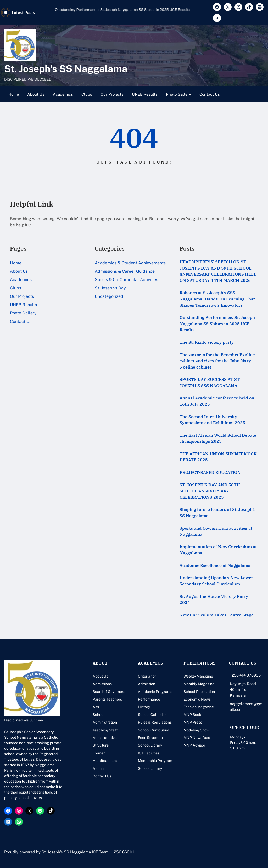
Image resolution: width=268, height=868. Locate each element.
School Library (150, 745)
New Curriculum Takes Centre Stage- (217, 615)
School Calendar (152, 715)
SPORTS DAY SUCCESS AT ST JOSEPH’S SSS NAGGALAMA (210, 382)
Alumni (99, 768)
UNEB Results (145, 94)
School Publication (199, 692)
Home (14, 94)
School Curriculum (153, 730)
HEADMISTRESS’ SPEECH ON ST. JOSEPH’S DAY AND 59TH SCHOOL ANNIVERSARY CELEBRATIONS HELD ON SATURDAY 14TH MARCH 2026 (218, 271)
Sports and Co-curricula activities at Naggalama (216, 531)
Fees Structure (150, 738)
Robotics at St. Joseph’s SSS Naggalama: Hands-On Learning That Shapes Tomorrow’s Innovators (124, 12)
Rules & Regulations (155, 722)
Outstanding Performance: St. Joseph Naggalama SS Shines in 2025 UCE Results (217, 324)
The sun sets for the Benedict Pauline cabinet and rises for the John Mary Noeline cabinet (217, 361)
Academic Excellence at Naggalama (215, 565)
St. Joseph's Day (110, 288)
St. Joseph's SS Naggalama (66, 69)
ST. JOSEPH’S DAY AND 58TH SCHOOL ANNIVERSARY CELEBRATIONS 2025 (210, 491)
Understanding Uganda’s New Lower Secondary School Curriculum (216, 581)
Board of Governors (109, 692)
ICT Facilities (149, 753)
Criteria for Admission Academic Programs (155, 684)
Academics (63, 94)
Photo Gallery (178, 94)
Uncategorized (109, 296)
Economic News (197, 699)
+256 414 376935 (245, 675)
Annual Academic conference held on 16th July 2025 (217, 401)
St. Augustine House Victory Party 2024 (214, 599)
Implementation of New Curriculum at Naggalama (218, 550)
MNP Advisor (194, 745)
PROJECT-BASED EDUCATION (210, 472)
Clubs (87, 94)
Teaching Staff (105, 730)
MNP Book (192, 715)
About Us (36, 94)
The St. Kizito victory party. (207, 342)
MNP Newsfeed (197, 738)
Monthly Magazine (199, 684)
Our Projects (112, 94)
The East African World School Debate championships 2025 (218, 438)
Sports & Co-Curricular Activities (126, 280)
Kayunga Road (243, 684)
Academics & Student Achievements (130, 263)
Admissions (102, 684)
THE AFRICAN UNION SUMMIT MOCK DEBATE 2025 (218, 457)
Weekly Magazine (198, 676)
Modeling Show (196, 730)
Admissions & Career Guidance (125, 271)
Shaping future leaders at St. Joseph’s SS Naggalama (217, 512)
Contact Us (210, 94)
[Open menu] (261, 94)
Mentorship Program (155, 761)
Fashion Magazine (199, 707)
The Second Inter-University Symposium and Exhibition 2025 (212, 420)
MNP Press (193, 722)
